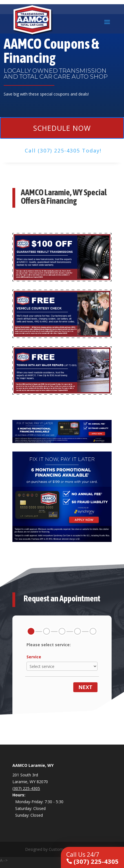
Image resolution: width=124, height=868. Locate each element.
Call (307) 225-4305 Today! (63, 150)
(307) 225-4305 (92, 858)
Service (34, 657)
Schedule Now (62, 128)
